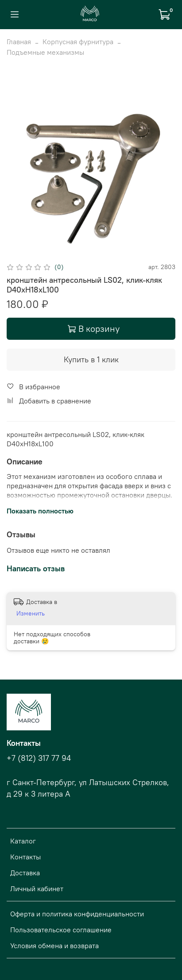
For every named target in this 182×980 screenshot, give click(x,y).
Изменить (31, 613)
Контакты (25, 857)
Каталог (23, 841)
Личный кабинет (37, 889)
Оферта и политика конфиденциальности (77, 914)
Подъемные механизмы (45, 52)
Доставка (25, 873)
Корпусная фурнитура (78, 42)
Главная (19, 42)
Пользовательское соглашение (61, 930)
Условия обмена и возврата (54, 946)
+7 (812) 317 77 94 (39, 758)
